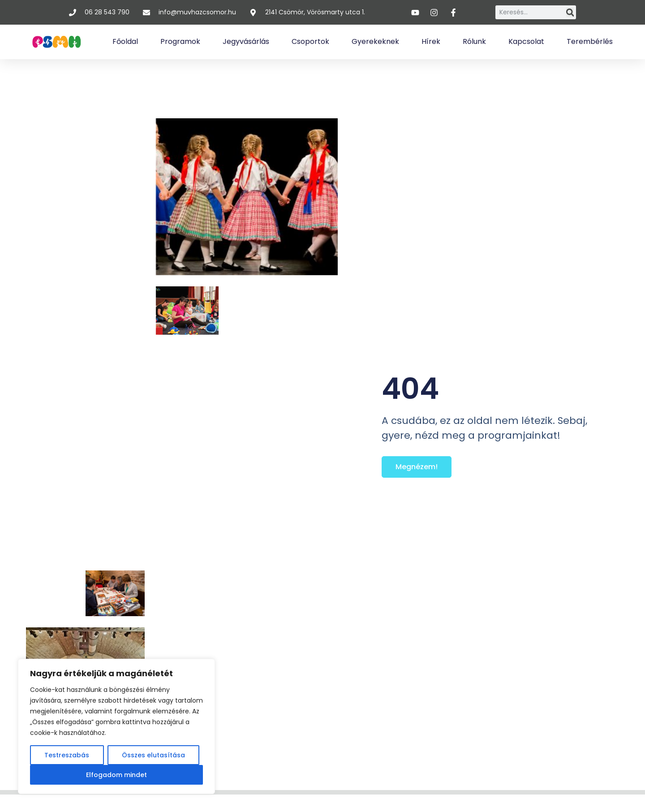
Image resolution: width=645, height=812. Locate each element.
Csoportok (310, 41)
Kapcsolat (526, 41)
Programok (180, 41)
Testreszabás (67, 755)
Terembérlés (590, 41)
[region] (116, 726)
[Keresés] (570, 12)
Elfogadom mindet (116, 775)
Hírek (431, 41)
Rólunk (474, 41)
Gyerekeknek (375, 41)
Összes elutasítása (153, 755)
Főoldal (125, 41)
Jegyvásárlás (246, 41)
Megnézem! (417, 467)
